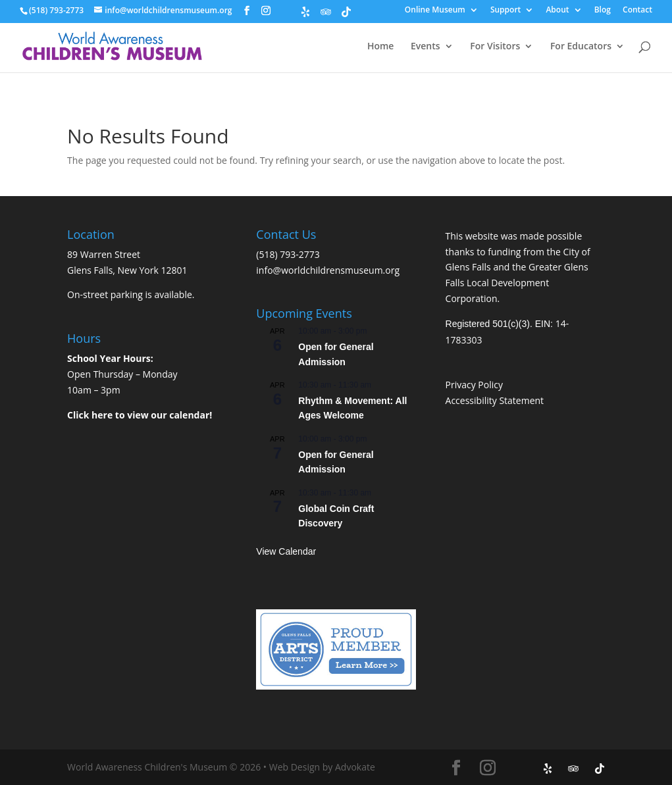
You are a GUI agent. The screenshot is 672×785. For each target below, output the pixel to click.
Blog (603, 11)
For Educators (581, 47)
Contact (637, 11)
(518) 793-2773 (288, 254)
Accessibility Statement (495, 400)
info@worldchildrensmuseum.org (328, 270)
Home (381, 47)
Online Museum (435, 11)
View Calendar (286, 551)
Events (426, 47)
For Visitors (495, 47)
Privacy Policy (474, 385)
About (557, 11)
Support (505, 11)
